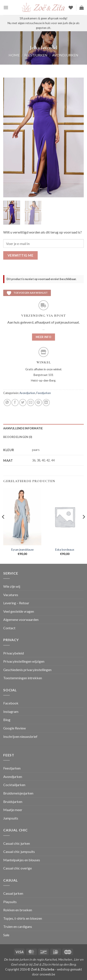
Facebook (11, 703)
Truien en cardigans (18, 926)
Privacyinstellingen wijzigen (24, 661)
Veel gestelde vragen (19, 611)
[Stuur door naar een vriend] (31, 403)
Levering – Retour (16, 603)
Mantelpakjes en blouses (22, 860)
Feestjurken (36, 55)
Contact (9, 628)
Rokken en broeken (18, 910)
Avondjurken (65, 55)
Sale (6, 935)
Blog (7, 720)
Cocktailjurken (14, 785)
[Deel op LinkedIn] (46, 403)
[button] (6, 7)
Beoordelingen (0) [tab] (18, 437)
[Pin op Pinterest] (38, 403)
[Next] (84, 526)
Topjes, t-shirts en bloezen (23, 918)
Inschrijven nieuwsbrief (20, 736)
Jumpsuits (11, 818)
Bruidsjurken (13, 802)
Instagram (11, 711)
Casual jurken (13, 893)
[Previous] (3, 526)
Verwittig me (21, 255)
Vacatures (11, 595)
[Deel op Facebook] (15, 403)
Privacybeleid (14, 653)
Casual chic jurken (17, 843)
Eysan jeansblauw (22, 550)
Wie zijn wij (12, 586)
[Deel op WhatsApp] (7, 403)
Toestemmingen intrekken (23, 678)
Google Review (14, 728)
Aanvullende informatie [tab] (23, 428)
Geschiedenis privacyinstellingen (27, 670)
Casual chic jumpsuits (19, 851)
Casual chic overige (18, 868)
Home (14, 55)
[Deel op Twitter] (23, 403)
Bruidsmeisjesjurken (18, 793)
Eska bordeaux (65, 550)
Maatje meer (13, 810)
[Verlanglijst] (71, 8)
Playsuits (10, 902)
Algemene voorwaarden (21, 619)
